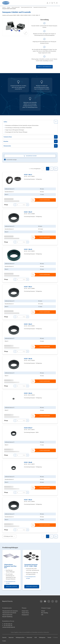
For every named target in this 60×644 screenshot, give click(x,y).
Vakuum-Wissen (25, 613)
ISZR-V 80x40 (28, 462)
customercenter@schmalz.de (9, 627)
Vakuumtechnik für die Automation (10, 611)
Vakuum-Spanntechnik (16, 7)
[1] (48, 169)
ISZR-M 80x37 (28, 428)
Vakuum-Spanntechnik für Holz (27, 7)
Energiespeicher (25, 615)
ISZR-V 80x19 (28, 212)
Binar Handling (45, 613)
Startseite (4, 7)
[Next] (56, 169)
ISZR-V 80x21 (28, 287)
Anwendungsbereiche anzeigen (10, 582)
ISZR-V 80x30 (28, 359)
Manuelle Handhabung (7, 617)
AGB (36, 637)
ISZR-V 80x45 (28, 500)
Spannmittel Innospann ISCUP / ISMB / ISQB (31, 565)
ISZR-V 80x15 (28, 175)
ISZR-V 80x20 (28, 249)
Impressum (11, 637)
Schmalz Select (25, 611)
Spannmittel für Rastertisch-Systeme (40, 7)
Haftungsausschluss (20, 637)
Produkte (9, 7)
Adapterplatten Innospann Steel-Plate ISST (10, 566)
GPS (42, 615)
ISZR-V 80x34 (28, 393)
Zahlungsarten (42, 637)
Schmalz (43, 611)
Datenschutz (29, 637)
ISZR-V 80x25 (28, 324)
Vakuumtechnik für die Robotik (9, 613)
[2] (52, 169)
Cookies (4, 641)
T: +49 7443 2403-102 (7, 624)
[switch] (10, 160)
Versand (49, 637)
